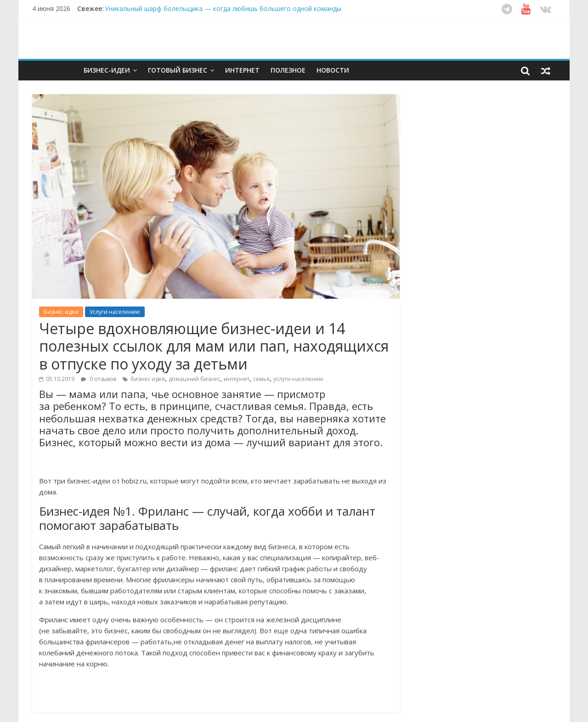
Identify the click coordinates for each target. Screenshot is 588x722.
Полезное (288, 70)
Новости (333, 70)
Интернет (242, 70)
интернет (237, 379)
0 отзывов (99, 379)
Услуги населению (115, 312)
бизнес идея (148, 379)
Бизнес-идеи (107, 70)
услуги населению (298, 379)
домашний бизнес (194, 379)
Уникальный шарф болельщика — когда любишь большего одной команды (223, 9)
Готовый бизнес (178, 70)
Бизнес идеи (61, 312)
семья (261, 379)
